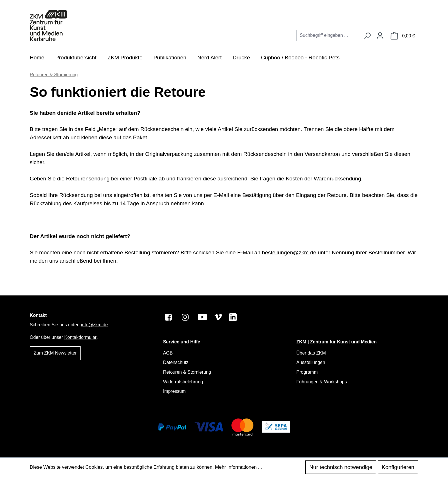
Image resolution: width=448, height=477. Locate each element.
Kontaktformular (80, 337)
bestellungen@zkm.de (289, 252)
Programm (307, 372)
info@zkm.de (95, 325)
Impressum (174, 391)
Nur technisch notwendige (341, 467)
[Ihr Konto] (380, 36)
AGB (168, 353)
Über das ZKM (311, 353)
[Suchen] (367, 36)
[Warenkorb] (403, 36)
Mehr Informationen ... (239, 467)
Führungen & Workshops (322, 382)
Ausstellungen (311, 362)
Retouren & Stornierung (187, 372)
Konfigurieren (398, 467)
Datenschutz (176, 362)
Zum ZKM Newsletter (55, 353)
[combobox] (328, 35)
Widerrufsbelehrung (183, 382)
